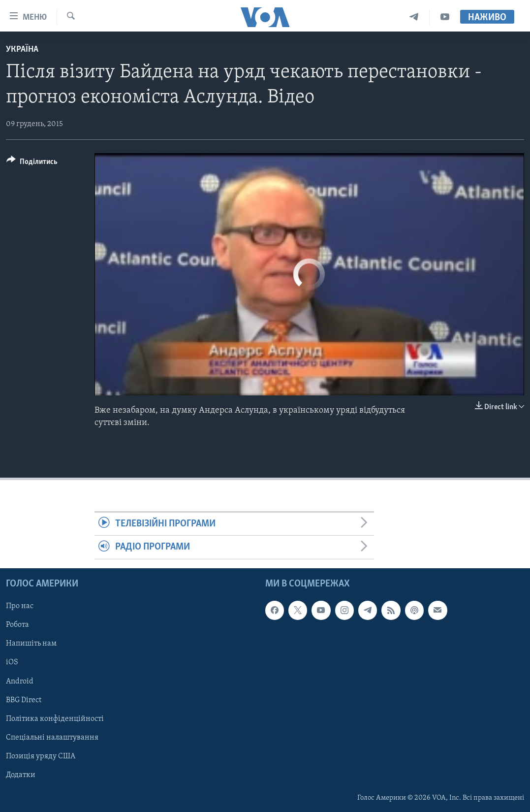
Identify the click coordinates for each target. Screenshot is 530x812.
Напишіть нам (31, 644)
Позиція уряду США (41, 756)
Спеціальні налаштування (52, 737)
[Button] (32, 163)
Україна (22, 49)
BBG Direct (24, 700)
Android (20, 681)
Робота (17, 625)
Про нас (20, 606)
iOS (12, 662)
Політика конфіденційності (55, 718)
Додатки (21, 775)
